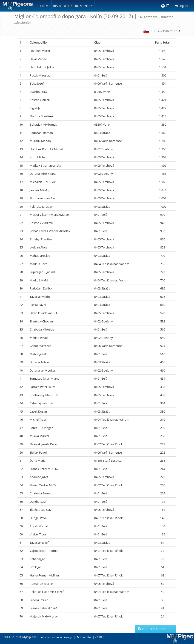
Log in (181, 6)
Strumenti (82, 6)
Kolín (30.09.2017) (166, 31)
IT (165, 6)
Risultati (61, 6)
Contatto (84, 637)
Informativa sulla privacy (56, 637)
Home (45, 6)
